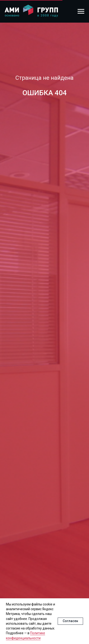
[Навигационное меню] (81, 11)
